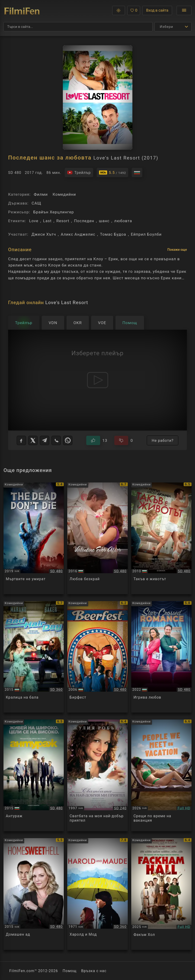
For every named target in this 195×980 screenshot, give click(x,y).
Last (47, 221)
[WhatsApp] (68, 440)
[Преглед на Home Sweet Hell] (34, 894)
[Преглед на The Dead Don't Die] (34, 538)
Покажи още (177, 250)
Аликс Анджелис (78, 234)
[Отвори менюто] (184, 10)
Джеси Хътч (44, 234)
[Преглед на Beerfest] (97, 657)
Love (34, 221)
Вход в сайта (157, 10)
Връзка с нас (94, 971)
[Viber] (56, 440)
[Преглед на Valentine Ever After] (97, 538)
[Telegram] (45, 440)
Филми (41, 194)
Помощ (70, 971)
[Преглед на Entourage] (34, 775)
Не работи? (163, 441)
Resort (63, 221)
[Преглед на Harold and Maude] (97, 894)
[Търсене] (78, 27)
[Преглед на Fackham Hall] (161, 894)
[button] (119, 10)
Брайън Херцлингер (53, 212)
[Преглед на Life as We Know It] (161, 538)
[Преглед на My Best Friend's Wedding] (97, 775)
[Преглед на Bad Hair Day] (34, 657)
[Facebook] (21, 440)
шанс (104, 221)
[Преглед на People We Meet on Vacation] (161, 775)
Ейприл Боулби (146, 234)
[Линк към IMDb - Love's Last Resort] (113, 173)
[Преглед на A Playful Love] (161, 657)
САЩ (36, 203)
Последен (84, 221)
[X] (33, 440)
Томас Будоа (113, 234)
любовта (123, 221)
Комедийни (64, 194)
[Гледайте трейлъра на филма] (79, 173)
